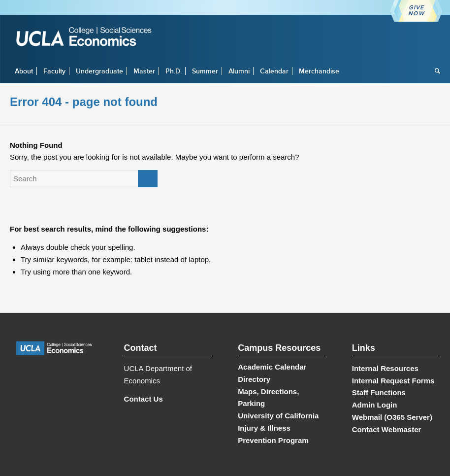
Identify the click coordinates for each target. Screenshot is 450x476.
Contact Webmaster (387, 429)
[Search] (435, 71)
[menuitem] (24, 71)
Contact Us (144, 399)
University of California (278, 416)
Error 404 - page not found (84, 102)
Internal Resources (385, 368)
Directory (254, 379)
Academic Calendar (272, 367)
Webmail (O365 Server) (392, 417)
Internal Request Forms (393, 381)
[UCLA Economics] (89, 38)
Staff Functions (379, 392)
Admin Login (375, 405)
